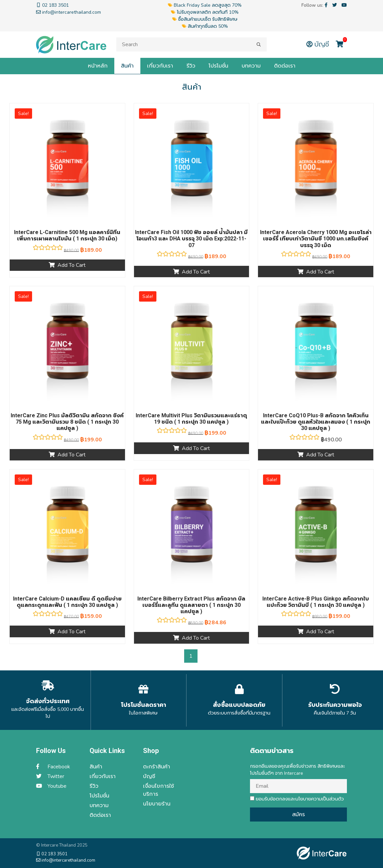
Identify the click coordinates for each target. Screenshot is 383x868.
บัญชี (318, 44)
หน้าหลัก (98, 66)
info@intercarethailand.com (66, 860)
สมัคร (298, 815)
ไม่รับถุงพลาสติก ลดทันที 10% (205, 12)
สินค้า (127, 66)
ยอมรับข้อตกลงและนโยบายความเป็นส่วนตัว (297, 799)
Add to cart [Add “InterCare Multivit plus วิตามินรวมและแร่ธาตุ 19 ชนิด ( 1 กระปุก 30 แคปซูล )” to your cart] (196, 448)
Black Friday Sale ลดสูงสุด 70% (205, 5)
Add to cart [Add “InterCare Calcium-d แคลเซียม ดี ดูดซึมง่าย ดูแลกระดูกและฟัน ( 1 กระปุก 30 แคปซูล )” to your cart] (72, 632)
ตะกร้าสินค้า (157, 767)
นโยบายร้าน (157, 804)
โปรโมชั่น (218, 66)
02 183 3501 (52, 854)
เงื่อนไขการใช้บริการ (158, 790)
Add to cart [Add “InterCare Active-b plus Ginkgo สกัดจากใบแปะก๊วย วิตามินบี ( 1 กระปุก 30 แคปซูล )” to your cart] (320, 632)
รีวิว (191, 66)
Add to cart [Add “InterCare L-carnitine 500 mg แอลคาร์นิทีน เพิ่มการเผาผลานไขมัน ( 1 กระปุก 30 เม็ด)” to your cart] (72, 265)
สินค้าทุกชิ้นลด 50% (205, 26)
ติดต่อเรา (285, 66)
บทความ (251, 66)
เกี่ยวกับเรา (160, 66)
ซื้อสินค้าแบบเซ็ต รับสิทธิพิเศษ (205, 19)
